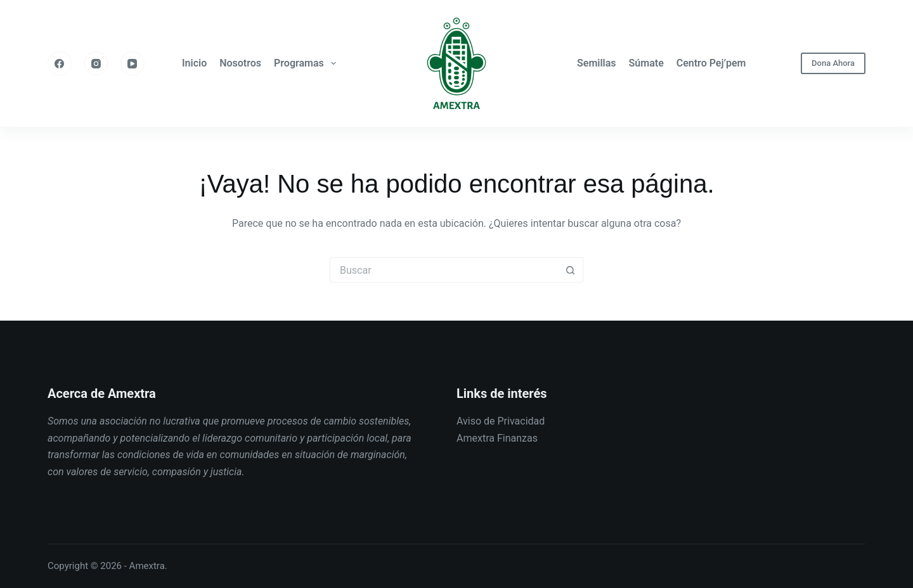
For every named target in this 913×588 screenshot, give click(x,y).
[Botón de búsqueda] (571, 270)
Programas (308, 63)
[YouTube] (133, 63)
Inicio (194, 63)
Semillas (597, 63)
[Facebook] (60, 63)
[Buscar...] (444, 270)
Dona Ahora (833, 63)
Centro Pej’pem (711, 63)
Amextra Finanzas (497, 438)
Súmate (646, 63)
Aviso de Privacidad (501, 421)
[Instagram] (96, 63)
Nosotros (240, 63)
